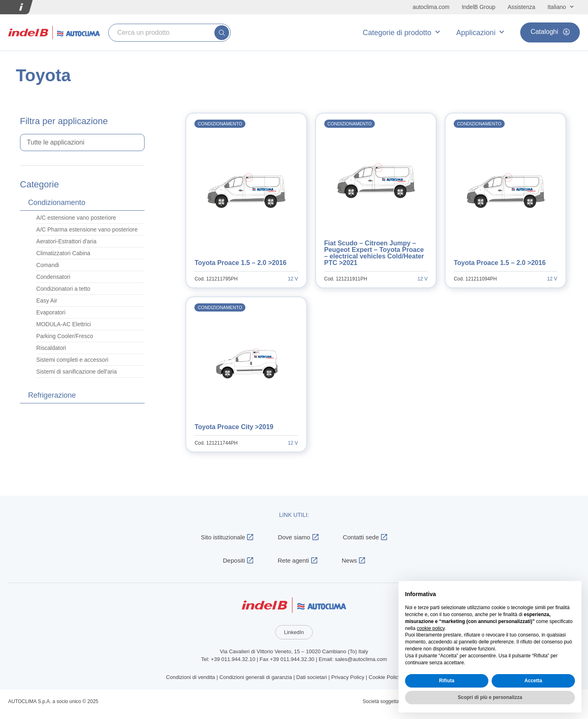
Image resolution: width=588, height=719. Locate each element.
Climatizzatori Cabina (63, 253)
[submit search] (222, 33)
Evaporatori (51, 312)
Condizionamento (57, 203)
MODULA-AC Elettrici (64, 324)
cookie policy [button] (431, 628)
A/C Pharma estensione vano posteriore (87, 229)
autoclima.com (431, 7)
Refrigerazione (52, 395)
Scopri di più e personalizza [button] (490, 697)
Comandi (48, 265)
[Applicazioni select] (82, 142)
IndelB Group (479, 7)
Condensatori (53, 277)
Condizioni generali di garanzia (256, 677)
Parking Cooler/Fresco (65, 336)
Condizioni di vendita (191, 677)
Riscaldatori (51, 348)
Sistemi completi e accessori (72, 360)
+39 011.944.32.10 (233, 659)
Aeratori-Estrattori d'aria (66, 241)
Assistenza (521, 7)
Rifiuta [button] (447, 681)
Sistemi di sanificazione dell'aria (77, 372)
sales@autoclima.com (361, 659)
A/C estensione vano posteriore (76, 218)
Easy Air (47, 301)
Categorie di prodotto (401, 32)
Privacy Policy (348, 677)
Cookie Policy (385, 677)
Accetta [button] (533, 681)
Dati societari (312, 677)
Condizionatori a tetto (63, 289)
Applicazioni (480, 32)
